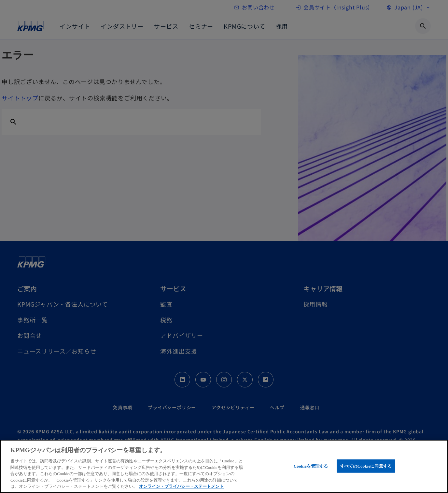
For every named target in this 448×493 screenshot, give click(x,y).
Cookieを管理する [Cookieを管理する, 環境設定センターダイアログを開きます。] (311, 466)
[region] (224, 466)
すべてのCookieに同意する (366, 466)
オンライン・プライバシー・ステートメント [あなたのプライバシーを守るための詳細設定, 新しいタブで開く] (181, 486)
